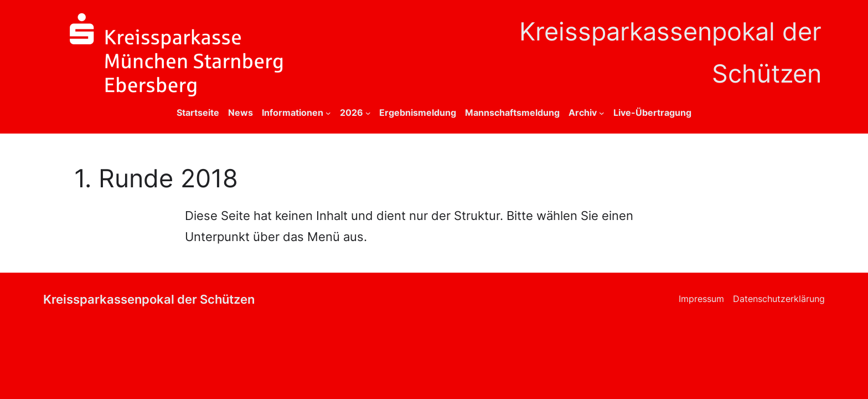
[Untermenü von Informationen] (328, 113)
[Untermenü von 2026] (368, 113)
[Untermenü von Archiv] (602, 113)
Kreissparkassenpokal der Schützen (149, 299)
